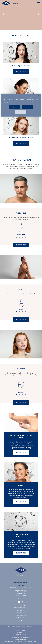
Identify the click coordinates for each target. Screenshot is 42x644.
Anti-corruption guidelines (21, 637)
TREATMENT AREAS (20, 608)
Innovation (21, 613)
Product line (20, 610)
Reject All (15, 107)
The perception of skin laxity (21, 437)
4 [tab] (25, 237)
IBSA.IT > (21, 586)
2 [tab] (20, 237)
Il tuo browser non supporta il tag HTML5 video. (21, 18)
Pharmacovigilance (21, 639)
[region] (21, 105)
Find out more (21, 71)
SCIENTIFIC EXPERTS (21, 618)
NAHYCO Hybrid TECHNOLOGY (21, 535)
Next (39, 14)
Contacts (21, 620)
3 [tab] (22, 237)
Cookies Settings (21, 112)
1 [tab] (17, 237)
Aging (21, 485)
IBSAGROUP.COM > (21, 582)
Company (20, 606)
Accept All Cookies (27, 107)
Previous (3, 14)
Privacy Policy (21, 630)
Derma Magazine (21, 615)
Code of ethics (21, 635)
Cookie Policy (21, 632)
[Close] (39, 96)
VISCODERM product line (21, 138)
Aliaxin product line (21, 66)
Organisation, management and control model (21, 642)
